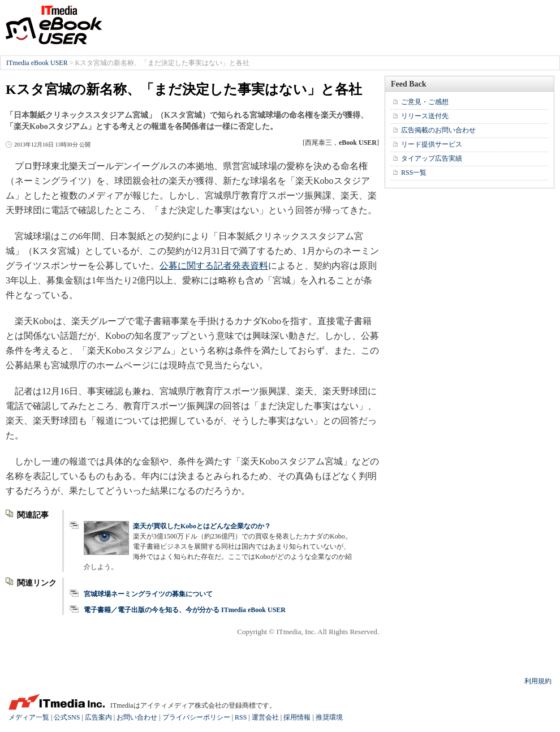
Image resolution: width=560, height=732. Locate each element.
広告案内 (98, 717)
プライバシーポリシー (196, 717)
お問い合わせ (137, 717)
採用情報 (297, 717)
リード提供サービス (432, 144)
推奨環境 (329, 717)
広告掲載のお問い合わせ (438, 130)
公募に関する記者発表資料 (214, 266)
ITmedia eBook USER (54, 25)
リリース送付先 (425, 116)
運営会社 (265, 717)
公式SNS (67, 717)
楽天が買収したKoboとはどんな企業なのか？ (202, 526)
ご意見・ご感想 (425, 102)
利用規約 (538, 681)
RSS (241, 717)
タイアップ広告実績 (432, 158)
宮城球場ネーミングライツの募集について (148, 594)
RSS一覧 (414, 173)
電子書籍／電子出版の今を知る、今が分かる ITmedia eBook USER (185, 610)
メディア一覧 (29, 717)
